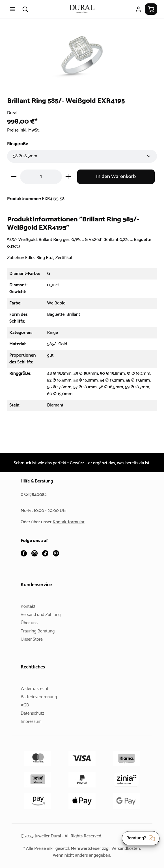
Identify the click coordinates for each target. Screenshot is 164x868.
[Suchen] (25, 9)
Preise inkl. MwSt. (25, 130)
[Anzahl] (41, 177)
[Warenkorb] (151, 9)
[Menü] (13, 9)
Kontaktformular (71, 522)
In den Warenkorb (116, 177)
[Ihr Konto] (138, 9)
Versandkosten (50, 855)
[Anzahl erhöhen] (68, 177)
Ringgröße (18, 144)
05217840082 (34, 495)
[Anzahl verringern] (14, 177)
